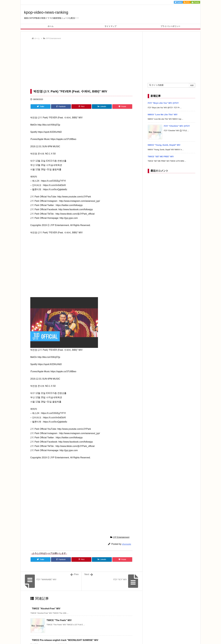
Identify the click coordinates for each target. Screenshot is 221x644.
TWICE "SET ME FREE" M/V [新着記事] (161, 157)
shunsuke (127, 544)
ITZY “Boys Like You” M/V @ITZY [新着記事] (163, 103)
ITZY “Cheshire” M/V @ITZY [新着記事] (177, 126)
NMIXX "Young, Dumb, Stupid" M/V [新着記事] (164, 145)
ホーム (37, 38)
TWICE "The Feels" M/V (59, 620)
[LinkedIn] (102, 107)
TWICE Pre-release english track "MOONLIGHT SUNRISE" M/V (65, 640)
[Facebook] (61, 107)
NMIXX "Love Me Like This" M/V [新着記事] (163, 115)
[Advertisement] (81, 65)
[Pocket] (122, 107)
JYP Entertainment (53, 38)
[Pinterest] (81, 107)
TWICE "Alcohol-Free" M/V (46, 609)
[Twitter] (41, 107)
